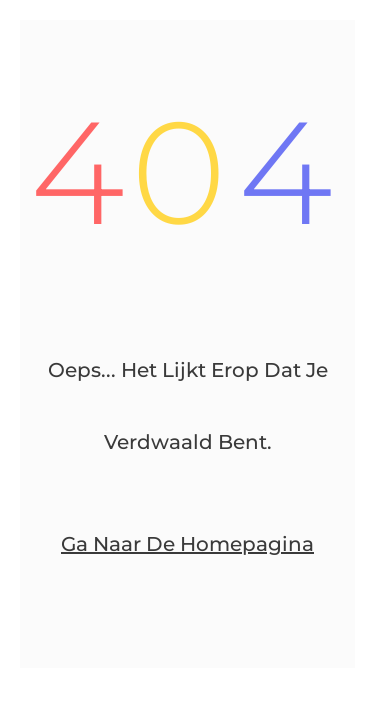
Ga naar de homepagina (187, 544)
